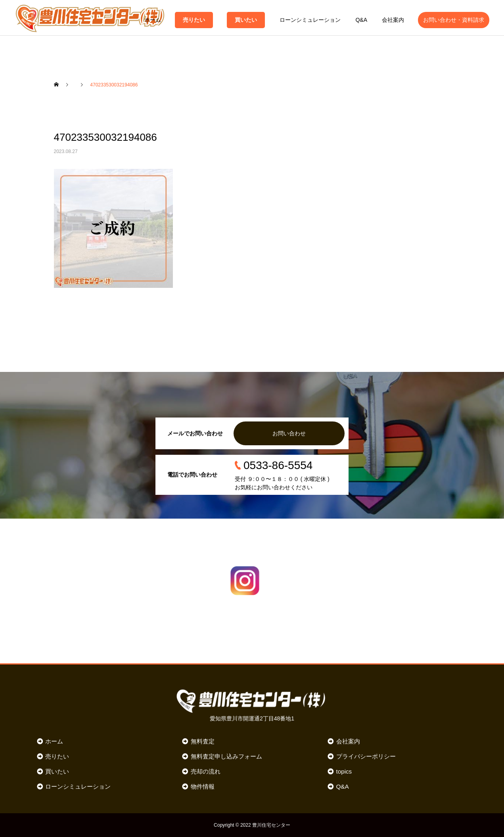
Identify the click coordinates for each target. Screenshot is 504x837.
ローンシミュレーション (310, 20)
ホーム (153, 20)
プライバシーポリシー (366, 756)
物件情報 (203, 786)
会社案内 (393, 20)
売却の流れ (206, 771)
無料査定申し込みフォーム (226, 756)
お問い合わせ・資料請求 (454, 20)
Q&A (361, 20)
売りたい (194, 20)
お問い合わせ (289, 433)
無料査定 (203, 741)
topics (344, 771)
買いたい (246, 20)
